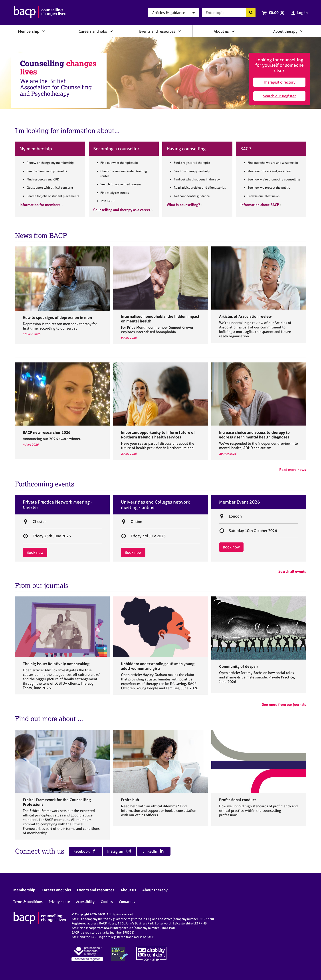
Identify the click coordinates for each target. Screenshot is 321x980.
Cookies (107, 902)
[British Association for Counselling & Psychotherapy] (40, 13)
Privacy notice (59, 902)
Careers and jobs (93, 31)
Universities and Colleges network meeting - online (155, 505)
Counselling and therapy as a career (122, 210)
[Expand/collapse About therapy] (302, 31)
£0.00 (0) (276, 13)
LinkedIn (153, 851)
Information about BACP (260, 205)
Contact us (127, 902)
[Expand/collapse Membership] (44, 31)
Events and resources (157, 31)
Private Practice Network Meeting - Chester (58, 505)
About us (221, 31)
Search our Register (279, 96)
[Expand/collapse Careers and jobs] (111, 31)
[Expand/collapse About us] (233, 31)
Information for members (40, 205)
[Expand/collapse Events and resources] (179, 31)
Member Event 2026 (240, 502)
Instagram (119, 851)
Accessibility (85, 902)
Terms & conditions (28, 902)
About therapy (285, 31)
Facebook (85, 851)
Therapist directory (279, 82)
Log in (302, 13)
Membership (29, 31)
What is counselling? (183, 205)
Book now (35, 552)
